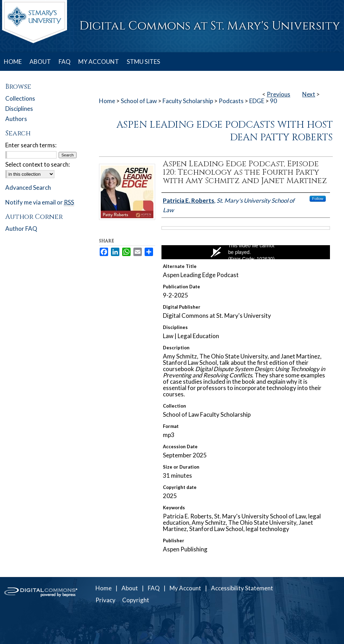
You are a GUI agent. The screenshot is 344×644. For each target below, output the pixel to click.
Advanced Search (28, 187)
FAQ (154, 588)
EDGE (257, 101)
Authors (16, 119)
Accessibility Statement (242, 588)
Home (107, 101)
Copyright (136, 600)
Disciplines (19, 109)
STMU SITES (143, 62)
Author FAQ (21, 229)
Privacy (105, 600)
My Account (185, 588)
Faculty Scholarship (188, 101)
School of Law (139, 101)
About (130, 588)
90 (273, 101)
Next (309, 94)
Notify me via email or (40, 202)
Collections (20, 98)
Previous (279, 94)
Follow (318, 199)
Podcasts (231, 101)
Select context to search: (38, 164)
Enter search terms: (31, 145)
